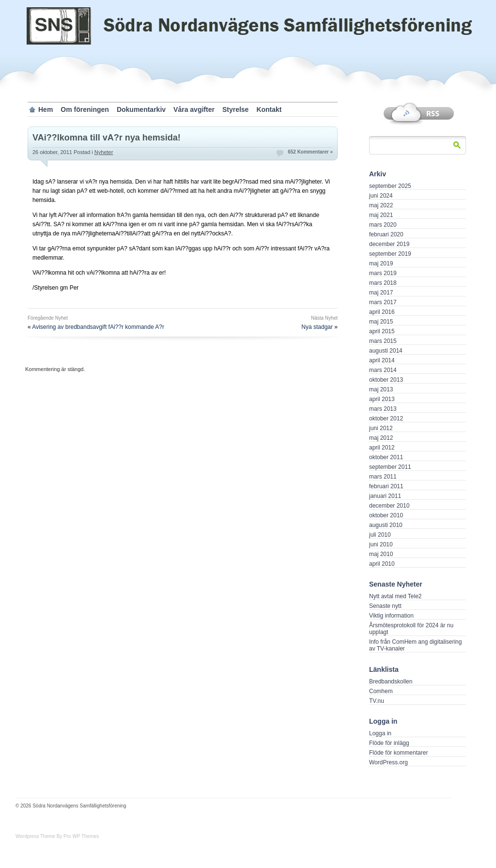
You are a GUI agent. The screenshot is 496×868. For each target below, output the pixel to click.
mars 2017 (383, 302)
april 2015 (382, 331)
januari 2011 (385, 496)
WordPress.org (388, 762)
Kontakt (269, 109)
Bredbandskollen (391, 682)
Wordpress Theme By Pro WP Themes (57, 836)
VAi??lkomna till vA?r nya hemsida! (107, 138)
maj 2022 (381, 205)
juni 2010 (381, 544)
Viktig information (391, 616)
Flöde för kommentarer (398, 753)
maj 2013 (381, 389)
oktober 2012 (386, 418)
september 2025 (390, 186)
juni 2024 (381, 196)
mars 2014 (383, 370)
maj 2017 (381, 293)
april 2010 (382, 564)
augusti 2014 (386, 351)
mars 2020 (383, 225)
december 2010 (389, 506)
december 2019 (389, 244)
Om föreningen (85, 109)
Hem (46, 109)
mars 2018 (383, 283)
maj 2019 (381, 263)
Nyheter (104, 152)
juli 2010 (380, 535)
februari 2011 (386, 486)
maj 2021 (381, 215)
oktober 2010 (386, 515)
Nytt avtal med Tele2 (395, 596)
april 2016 (382, 312)
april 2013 (382, 399)
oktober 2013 (386, 380)
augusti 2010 (386, 525)
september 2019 (390, 254)
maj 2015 (381, 322)
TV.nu (377, 701)
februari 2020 (386, 234)
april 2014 (382, 360)
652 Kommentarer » (310, 152)
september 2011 (390, 467)
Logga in (380, 733)
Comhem (381, 691)
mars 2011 (383, 477)
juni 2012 (381, 428)
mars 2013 (383, 409)
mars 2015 (383, 341)
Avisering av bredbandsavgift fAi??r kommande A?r (98, 327)
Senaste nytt (385, 606)
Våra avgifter (194, 109)
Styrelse (235, 109)
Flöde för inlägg (389, 743)
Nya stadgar (317, 327)
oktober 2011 (386, 457)
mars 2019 (383, 273)
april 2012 (382, 448)
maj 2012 (381, 438)
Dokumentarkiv (141, 109)
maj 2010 (381, 554)
